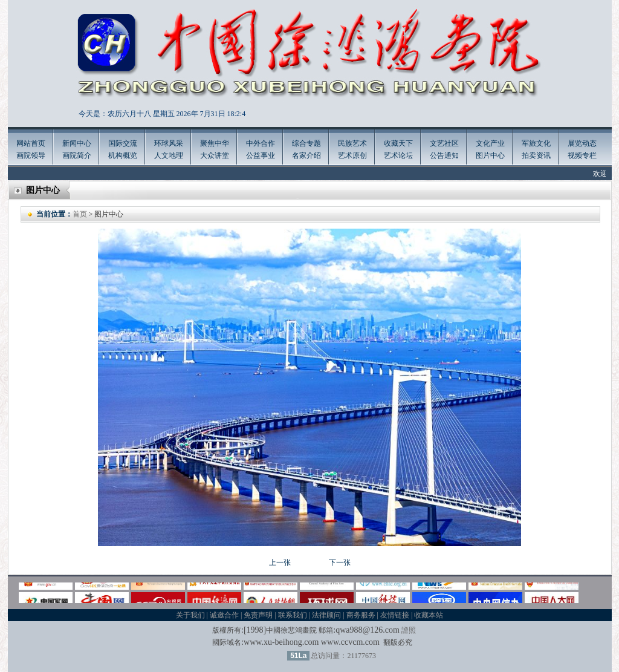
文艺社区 (444, 143)
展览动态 (582, 143)
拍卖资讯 (536, 155)
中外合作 (261, 143)
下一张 (340, 563)
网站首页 (31, 143)
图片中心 (490, 155)
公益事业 (261, 155)
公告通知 (444, 155)
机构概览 (123, 155)
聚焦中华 (215, 143)
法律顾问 (326, 615)
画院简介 (77, 155)
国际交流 (123, 143)
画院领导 (31, 155)
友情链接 (395, 615)
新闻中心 (77, 143)
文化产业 (490, 143)
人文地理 (169, 155)
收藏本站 (429, 615)
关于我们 (190, 615)
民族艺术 (352, 143)
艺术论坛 (398, 155)
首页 (80, 214)
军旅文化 (536, 143)
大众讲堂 (215, 155)
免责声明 (258, 615)
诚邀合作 (224, 615)
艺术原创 (352, 155)
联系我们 (293, 615)
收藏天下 (398, 143)
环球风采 (169, 143)
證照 (409, 630)
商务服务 (361, 615)
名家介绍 (306, 155)
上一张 (280, 563)
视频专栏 (582, 155)
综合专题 (306, 143)
